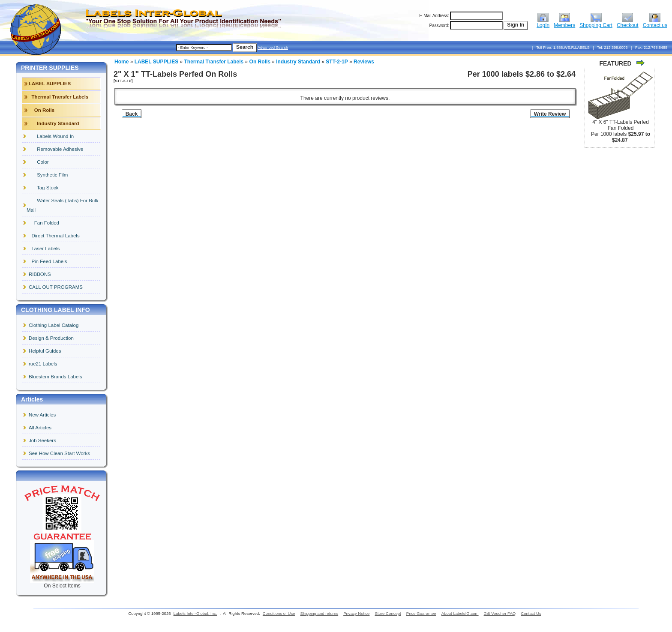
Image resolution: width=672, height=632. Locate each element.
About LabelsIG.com (460, 613)
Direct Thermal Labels (54, 236)
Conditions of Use (279, 613)
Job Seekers (42, 440)
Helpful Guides (45, 351)
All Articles (40, 428)
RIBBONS (40, 274)
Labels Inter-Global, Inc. (195, 613)
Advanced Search (273, 48)
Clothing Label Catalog (54, 325)
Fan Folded (44, 223)
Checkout (628, 23)
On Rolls (260, 62)
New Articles (42, 415)
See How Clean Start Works (59, 453)
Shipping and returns (319, 613)
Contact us (655, 23)
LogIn (543, 23)
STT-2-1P (337, 62)
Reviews (364, 62)
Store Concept (388, 613)
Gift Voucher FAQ (500, 613)
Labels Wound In (51, 136)
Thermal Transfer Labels (214, 62)
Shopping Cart (596, 23)
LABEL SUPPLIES (156, 62)
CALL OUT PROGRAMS (56, 287)
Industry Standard (298, 62)
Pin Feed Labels (48, 261)
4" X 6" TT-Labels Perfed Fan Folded (621, 125)
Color (39, 162)
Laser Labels (44, 249)
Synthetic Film (48, 175)
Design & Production (51, 338)
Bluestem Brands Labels (55, 377)
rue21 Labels (43, 364)
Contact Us (531, 613)
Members (564, 23)
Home (121, 62)
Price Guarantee (421, 613)
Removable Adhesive (56, 149)
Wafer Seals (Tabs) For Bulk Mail (63, 205)
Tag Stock (43, 188)
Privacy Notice (356, 613)
